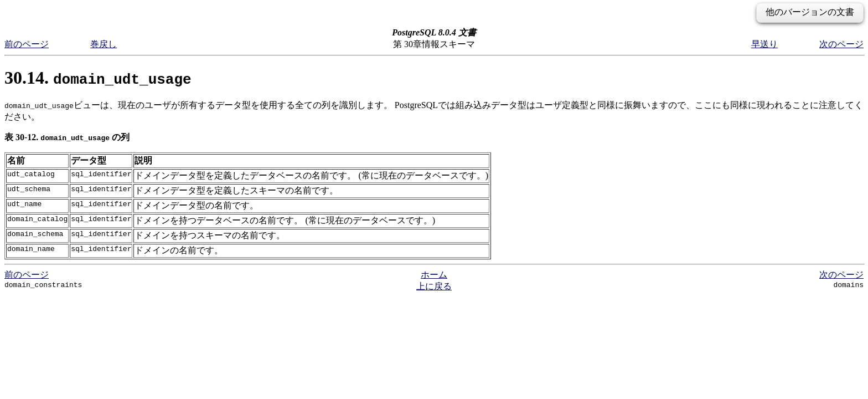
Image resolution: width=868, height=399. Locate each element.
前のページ (27, 44)
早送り (764, 44)
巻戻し (104, 44)
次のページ (841, 44)
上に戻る (434, 286)
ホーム (434, 275)
